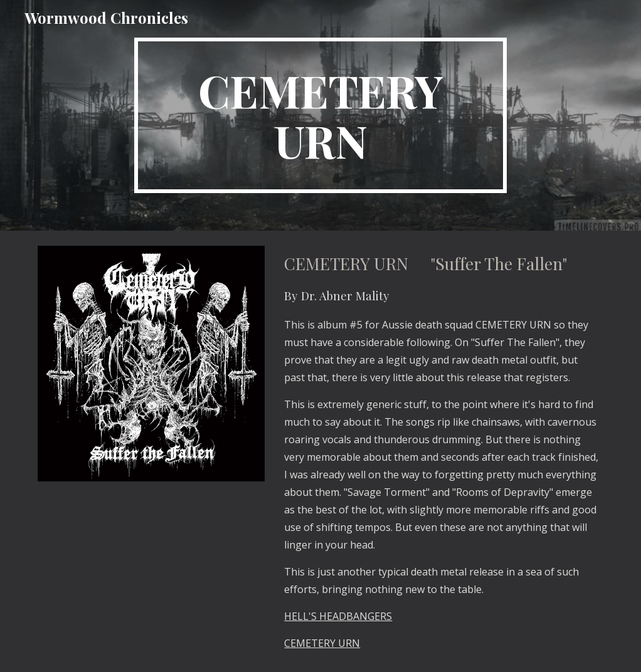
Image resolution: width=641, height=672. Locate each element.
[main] (320, 115)
